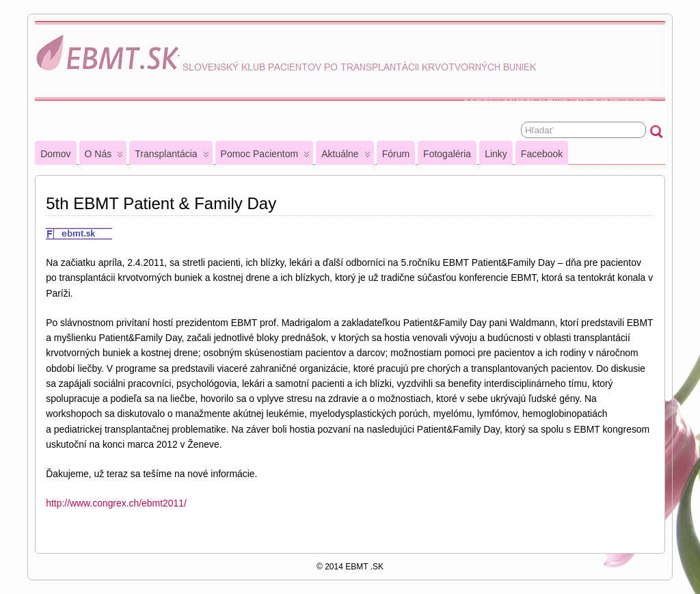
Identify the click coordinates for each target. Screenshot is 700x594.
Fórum (396, 154)
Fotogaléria (447, 154)
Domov (55, 154)
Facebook (542, 154)
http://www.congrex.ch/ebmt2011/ (116, 503)
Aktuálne (346, 157)
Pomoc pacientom (266, 157)
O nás (104, 157)
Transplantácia (172, 157)
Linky (496, 154)
